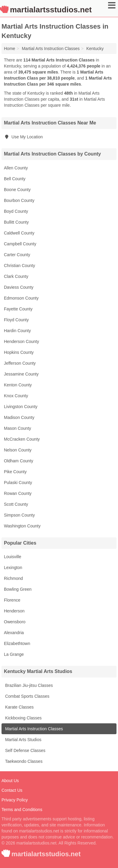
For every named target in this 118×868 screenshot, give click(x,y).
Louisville (13, 557)
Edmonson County (21, 298)
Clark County (16, 276)
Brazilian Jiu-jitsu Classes (28, 685)
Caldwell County (19, 233)
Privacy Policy (15, 800)
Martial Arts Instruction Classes (33, 729)
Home (9, 49)
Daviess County (19, 287)
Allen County (16, 168)
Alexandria (14, 633)
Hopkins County (19, 352)
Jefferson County (20, 363)
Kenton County (18, 385)
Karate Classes (19, 707)
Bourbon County (19, 200)
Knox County (16, 396)
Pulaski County (18, 483)
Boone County (17, 190)
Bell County (15, 179)
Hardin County (17, 331)
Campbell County (20, 244)
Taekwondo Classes (23, 761)
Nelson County (18, 450)
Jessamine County (21, 374)
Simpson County (19, 515)
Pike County (15, 472)
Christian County (20, 266)
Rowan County (18, 493)
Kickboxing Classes (23, 718)
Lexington (13, 568)
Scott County (16, 504)
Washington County (22, 526)
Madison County (19, 417)
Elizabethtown (17, 643)
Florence (12, 600)
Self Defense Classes (25, 750)
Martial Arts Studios (23, 740)
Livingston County (21, 407)
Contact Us (12, 790)
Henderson (14, 611)
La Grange (14, 654)
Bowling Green (18, 589)
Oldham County (19, 461)
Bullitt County (16, 222)
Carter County (17, 255)
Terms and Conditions (22, 810)
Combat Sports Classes (27, 696)
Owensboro (15, 622)
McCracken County (22, 439)
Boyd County (16, 211)
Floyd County (16, 320)
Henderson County (22, 341)
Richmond (13, 578)
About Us (10, 781)
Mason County (17, 428)
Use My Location (23, 137)
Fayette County (18, 309)
